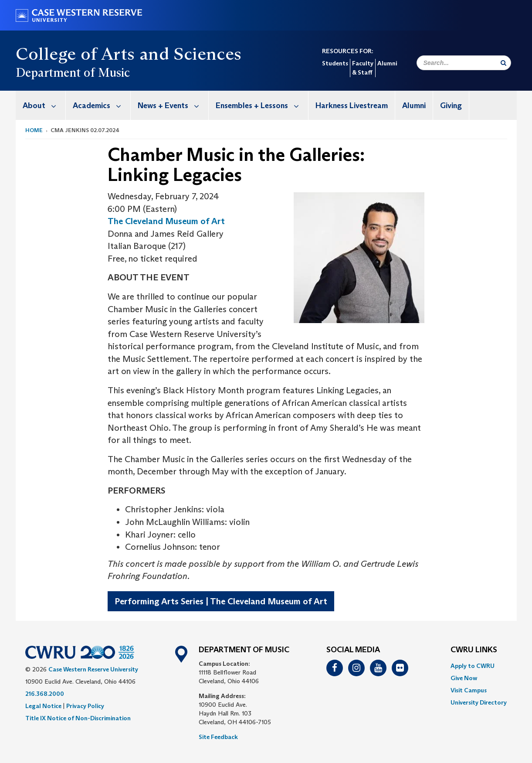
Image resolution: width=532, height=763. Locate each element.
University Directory (479, 702)
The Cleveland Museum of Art (166, 221)
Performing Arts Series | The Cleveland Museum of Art (221, 601)
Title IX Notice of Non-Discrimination (78, 718)
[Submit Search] (503, 63)
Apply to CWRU (473, 666)
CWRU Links (474, 650)
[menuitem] (41, 105)
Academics (102, 105)
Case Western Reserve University (93, 669)
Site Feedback (218, 737)
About (44, 105)
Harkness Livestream (352, 106)
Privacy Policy (85, 706)
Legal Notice (43, 706)
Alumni (387, 63)
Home (34, 130)
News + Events (173, 105)
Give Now (464, 678)
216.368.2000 (45, 694)
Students (335, 63)
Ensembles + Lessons (262, 105)
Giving (451, 106)
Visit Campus (469, 690)
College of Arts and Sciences (129, 54)
